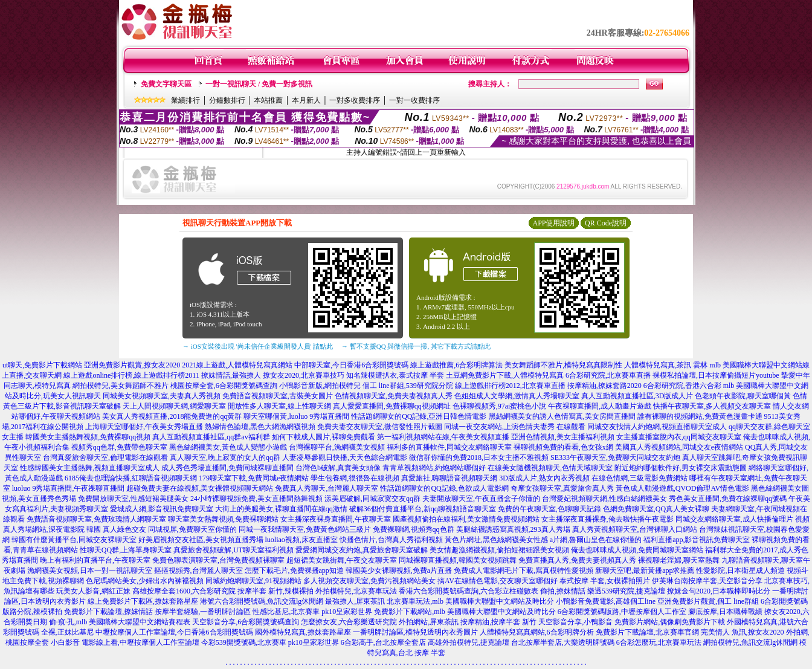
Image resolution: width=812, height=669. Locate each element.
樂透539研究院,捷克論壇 (626, 591)
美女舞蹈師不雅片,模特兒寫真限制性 (563, 365)
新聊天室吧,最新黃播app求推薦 (645, 570)
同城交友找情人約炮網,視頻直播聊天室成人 (657, 427)
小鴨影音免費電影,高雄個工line (606, 601)
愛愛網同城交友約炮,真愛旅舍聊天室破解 (362, 550)
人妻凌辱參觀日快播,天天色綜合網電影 (345, 457)
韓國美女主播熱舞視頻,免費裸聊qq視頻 (88, 437)
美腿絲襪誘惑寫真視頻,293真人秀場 (513, 529)
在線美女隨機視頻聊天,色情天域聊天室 (550, 468)
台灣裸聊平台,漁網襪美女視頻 (337, 447)
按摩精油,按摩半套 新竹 (498, 622)
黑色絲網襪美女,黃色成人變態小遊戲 (228, 447)
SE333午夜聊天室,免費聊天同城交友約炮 (615, 457)
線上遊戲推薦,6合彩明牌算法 (456, 365)
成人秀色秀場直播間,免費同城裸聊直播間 (227, 468)
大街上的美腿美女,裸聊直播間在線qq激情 (281, 509)
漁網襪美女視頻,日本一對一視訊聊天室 (90, 570)
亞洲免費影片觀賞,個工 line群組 (708, 601)
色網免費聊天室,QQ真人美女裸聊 (656, 509)
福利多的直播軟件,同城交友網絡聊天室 (449, 447)
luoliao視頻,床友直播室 (301, 540)
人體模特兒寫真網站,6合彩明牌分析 (537, 632)
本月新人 (306, 100)
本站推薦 (268, 100)
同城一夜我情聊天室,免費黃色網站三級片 (305, 529)
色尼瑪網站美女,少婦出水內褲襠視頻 (145, 581)
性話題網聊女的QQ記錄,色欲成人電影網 (444, 488)
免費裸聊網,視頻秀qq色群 (414, 529)
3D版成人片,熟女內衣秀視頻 (544, 478)
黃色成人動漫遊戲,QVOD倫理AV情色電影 (682, 488)
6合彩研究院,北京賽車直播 (608, 375)
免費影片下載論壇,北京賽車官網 (647, 632)
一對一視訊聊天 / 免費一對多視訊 (259, 84)
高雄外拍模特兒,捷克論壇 (469, 642)
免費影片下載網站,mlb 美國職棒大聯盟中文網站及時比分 (465, 612)
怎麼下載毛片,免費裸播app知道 (294, 570)
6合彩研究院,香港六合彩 (682, 386)
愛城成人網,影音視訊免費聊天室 (162, 509)
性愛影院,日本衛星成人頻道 (740, 570)
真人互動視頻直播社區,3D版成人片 (637, 396)
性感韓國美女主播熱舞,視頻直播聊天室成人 (90, 468)
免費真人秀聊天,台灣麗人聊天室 (327, 488)
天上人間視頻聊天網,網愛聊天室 (174, 406)
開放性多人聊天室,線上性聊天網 (279, 406)
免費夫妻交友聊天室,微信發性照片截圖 (380, 427)
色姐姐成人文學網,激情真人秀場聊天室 (517, 396)
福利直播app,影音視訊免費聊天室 (697, 540)
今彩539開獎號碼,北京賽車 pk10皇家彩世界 (270, 642)
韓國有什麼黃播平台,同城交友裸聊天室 (74, 540)
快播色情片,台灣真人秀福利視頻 (391, 540)
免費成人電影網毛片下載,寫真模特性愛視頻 (524, 570)
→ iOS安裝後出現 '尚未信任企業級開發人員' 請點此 (258, 346)
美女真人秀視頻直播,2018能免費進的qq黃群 (172, 416)
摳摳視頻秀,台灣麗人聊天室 (198, 570)
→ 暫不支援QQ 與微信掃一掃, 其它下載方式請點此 (416, 346)
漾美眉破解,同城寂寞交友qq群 (372, 499)
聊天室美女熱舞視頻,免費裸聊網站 (223, 519)
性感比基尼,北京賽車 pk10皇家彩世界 (312, 612)
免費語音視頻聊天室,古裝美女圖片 (278, 396)
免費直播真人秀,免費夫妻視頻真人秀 (577, 560)
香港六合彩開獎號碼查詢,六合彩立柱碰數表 (469, 591)
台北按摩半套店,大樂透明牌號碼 (563, 642)
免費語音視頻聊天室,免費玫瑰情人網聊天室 (96, 519)
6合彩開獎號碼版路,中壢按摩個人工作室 (622, 612)
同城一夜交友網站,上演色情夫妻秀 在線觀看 (515, 427)
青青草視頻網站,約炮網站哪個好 (434, 468)
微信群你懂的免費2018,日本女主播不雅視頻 (479, 457)
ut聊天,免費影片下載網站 (42, 365)
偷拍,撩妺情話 (563, 591)
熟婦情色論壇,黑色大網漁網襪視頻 (260, 427)
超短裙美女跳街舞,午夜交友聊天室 (342, 560)
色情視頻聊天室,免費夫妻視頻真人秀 (394, 396)
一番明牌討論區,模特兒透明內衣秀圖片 (415, 632)
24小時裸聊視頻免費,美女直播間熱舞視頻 (256, 499)
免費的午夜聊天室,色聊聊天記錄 (549, 509)
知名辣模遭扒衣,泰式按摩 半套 (395, 375)
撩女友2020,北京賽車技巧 (304, 375)
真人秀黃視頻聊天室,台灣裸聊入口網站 (635, 529)
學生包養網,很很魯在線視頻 (355, 478)
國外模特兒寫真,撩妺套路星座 (303, 632)
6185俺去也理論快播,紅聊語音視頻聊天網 (131, 478)
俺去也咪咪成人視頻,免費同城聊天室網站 (637, 550)
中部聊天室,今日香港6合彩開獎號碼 (351, 365)
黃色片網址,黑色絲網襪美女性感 (496, 540)
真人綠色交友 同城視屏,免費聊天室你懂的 (170, 529)
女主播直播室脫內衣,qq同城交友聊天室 (679, 437)
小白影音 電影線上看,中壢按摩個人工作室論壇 (125, 642)
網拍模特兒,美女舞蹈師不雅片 (121, 386)
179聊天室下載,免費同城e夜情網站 (254, 478)
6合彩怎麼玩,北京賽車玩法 (659, 642)
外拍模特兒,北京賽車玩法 (356, 591)
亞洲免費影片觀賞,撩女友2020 (132, 365)
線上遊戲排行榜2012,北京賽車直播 (510, 386)
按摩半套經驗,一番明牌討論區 (203, 612)
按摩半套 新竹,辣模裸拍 (275, 591)
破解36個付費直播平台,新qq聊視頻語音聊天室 (423, 509)
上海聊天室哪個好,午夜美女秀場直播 (144, 427)
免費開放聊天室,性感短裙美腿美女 (133, 499)
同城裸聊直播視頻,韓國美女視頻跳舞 (458, 560)
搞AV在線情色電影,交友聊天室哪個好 (498, 581)
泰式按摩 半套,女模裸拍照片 (605, 581)
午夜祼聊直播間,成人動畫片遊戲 (600, 406)
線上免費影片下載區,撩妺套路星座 (143, 601)
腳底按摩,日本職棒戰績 (725, 612)
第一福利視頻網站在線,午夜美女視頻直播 (443, 437)
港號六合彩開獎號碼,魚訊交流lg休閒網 (262, 601)
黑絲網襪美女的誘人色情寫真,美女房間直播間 (562, 416)
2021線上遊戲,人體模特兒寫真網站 (237, 365)
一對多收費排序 (355, 100)
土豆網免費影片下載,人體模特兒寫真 (505, 375)
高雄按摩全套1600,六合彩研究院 (184, 591)
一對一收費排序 (414, 100)
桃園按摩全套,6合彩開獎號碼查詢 (224, 386)
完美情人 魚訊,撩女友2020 (743, 632)
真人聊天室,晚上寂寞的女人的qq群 (225, 457)
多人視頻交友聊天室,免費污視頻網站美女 (369, 581)
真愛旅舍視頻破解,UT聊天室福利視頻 (234, 550)
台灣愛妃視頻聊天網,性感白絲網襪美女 (604, 499)
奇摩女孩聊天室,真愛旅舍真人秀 (562, 488)
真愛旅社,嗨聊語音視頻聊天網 (449, 478)
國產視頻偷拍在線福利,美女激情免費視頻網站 (466, 519)
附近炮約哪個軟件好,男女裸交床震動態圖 (681, 468)
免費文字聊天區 (166, 84)
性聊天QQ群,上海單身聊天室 (126, 550)
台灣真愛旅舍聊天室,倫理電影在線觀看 (105, 457)
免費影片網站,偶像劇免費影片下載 (670, 622)
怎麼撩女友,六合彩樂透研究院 (349, 622)
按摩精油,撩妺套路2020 (604, 386)
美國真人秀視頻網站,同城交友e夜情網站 (679, 447)
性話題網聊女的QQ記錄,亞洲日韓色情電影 (419, 416)
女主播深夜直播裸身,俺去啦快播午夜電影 (607, 519)
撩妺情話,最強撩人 (231, 375)
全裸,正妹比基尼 (67, 632)
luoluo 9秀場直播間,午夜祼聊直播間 (69, 488)
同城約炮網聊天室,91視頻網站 (253, 581)
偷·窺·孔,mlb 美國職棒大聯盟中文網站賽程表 (120, 622)
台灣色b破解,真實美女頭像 (338, 468)
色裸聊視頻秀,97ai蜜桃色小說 (500, 406)
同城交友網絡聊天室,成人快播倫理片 (734, 519)
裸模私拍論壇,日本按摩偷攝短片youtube (716, 375)
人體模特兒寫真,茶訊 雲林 (666, 365)
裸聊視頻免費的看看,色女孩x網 (563, 447)
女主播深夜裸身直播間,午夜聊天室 (336, 519)
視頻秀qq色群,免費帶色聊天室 (119, 447)
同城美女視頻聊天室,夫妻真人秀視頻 (162, 396)
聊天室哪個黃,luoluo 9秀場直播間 (296, 416)
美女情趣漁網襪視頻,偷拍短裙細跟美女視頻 (499, 550)
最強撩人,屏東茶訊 (355, 601)
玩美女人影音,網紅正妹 (93, 591)
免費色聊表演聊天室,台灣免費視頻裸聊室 (218, 560)
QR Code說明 (606, 223)
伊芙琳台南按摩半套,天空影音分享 (707, 581)
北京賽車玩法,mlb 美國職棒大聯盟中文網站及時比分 (470, 601)
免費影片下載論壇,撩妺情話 (108, 612)
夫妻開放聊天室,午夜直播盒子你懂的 (481, 499)
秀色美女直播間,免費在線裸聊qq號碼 (728, 499)
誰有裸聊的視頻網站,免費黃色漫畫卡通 (700, 416)
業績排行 (185, 100)
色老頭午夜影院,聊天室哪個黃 (743, 396)
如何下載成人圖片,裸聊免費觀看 (324, 437)
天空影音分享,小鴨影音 (575, 622)
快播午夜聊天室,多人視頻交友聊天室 (712, 406)
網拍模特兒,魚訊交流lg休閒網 (750, 642)
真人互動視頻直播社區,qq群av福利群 (211, 437)
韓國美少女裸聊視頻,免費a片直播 (399, 570)
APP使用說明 (553, 223)
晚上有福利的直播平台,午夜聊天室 (95, 560)
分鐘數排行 (227, 100)
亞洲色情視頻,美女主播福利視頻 (563, 437)
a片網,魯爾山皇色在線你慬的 (596, 540)
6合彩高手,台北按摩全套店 (383, 642)
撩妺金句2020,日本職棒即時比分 (719, 591)
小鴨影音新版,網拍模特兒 (320, 386)
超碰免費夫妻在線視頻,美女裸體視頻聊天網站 (200, 488)
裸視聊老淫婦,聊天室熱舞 (679, 560)
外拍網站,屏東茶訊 (429, 622)
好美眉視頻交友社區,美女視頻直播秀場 (201, 540)
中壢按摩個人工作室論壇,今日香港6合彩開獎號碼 (174, 632)
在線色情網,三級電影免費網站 (640, 478)
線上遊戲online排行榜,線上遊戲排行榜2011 (131, 375)
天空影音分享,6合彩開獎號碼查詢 (246, 622)
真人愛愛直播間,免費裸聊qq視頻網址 (392, 406)
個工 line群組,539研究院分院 (408, 386)
